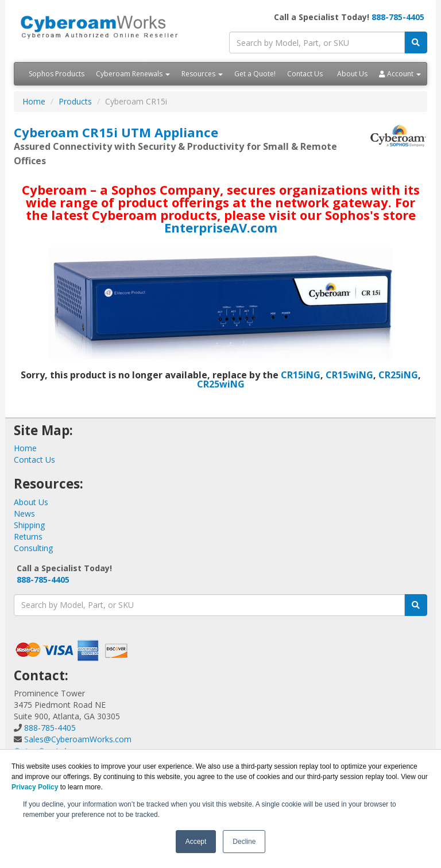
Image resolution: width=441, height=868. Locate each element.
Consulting (33, 548)
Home (34, 101)
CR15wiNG (349, 375)
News (24, 514)
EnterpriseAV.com (221, 227)
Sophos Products (57, 74)
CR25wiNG (221, 384)
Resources (202, 74)
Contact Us (305, 74)
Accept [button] (196, 842)
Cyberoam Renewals (133, 74)
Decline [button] (244, 842)
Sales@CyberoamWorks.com (78, 739)
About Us (352, 74)
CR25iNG (398, 375)
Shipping (29, 525)
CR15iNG (301, 375)
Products (75, 101)
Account (400, 74)
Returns (28, 536)
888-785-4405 (398, 17)
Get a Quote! (255, 74)
